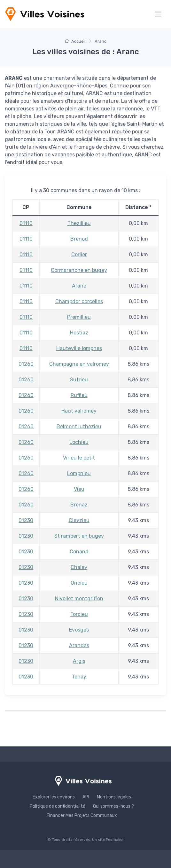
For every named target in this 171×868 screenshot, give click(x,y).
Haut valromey (79, 411)
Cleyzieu (79, 520)
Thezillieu (79, 223)
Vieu (79, 489)
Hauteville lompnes (79, 348)
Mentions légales (114, 797)
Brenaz (79, 505)
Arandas (79, 645)
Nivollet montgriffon (79, 599)
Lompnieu (79, 473)
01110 (26, 223)
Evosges (79, 630)
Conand (79, 552)
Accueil (75, 41)
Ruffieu (79, 395)
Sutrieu (79, 380)
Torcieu (79, 614)
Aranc (79, 286)
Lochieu (79, 442)
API (86, 797)
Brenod (79, 239)
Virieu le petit (79, 458)
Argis (79, 661)
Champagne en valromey (79, 364)
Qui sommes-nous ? (113, 806)
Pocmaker (115, 840)
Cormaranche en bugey (79, 270)
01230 (26, 520)
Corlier (79, 254)
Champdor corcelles (79, 301)
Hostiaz (79, 333)
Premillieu (79, 317)
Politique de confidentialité (58, 806)
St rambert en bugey (79, 536)
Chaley (79, 567)
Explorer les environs (54, 797)
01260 (26, 364)
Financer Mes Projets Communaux (82, 816)
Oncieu (79, 583)
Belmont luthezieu (79, 427)
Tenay (79, 677)
